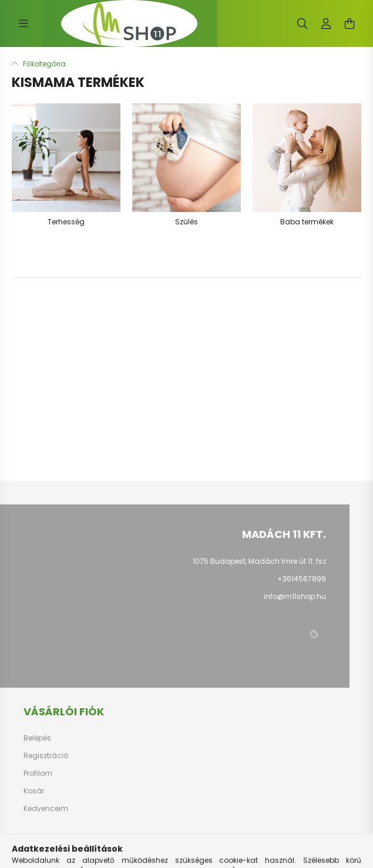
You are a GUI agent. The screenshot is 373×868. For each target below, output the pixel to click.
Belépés (37, 738)
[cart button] (350, 23)
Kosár (34, 791)
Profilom (38, 773)
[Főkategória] (39, 64)
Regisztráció (46, 756)
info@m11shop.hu (295, 596)
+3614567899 (302, 579)
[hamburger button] (23, 23)
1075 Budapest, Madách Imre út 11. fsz (259, 561)
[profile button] (326, 23)
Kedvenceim (46, 809)
